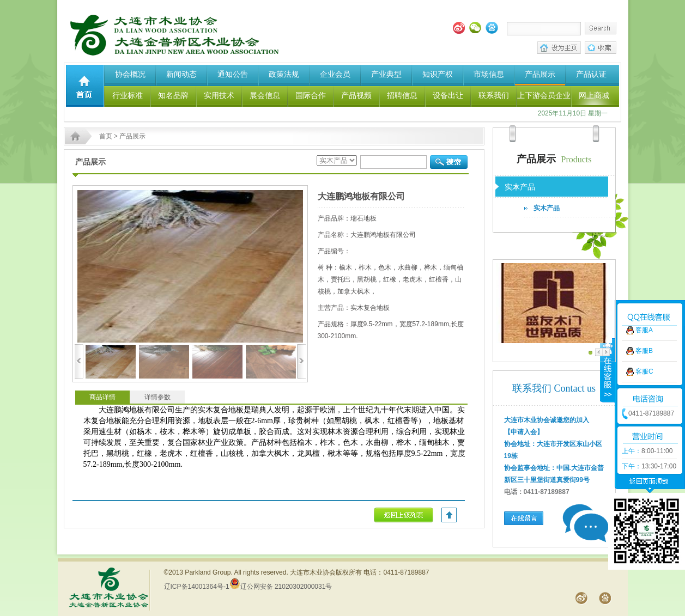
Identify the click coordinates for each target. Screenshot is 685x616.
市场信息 (489, 74)
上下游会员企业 (544, 95)
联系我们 (494, 95)
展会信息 (265, 95)
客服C (644, 356)
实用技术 (219, 95)
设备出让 (448, 95)
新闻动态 (181, 74)
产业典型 (386, 74)
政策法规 (284, 74)
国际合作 (311, 95)
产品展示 (540, 74)
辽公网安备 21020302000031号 (281, 587)
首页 (106, 136)
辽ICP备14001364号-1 (197, 587)
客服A (644, 315)
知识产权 (438, 74)
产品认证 (591, 74)
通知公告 (233, 74)
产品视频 (356, 95)
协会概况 (130, 74)
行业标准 (128, 95)
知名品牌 (173, 95)
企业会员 (335, 74)
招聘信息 (402, 95)
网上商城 (594, 95)
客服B (644, 336)
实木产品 (547, 208)
